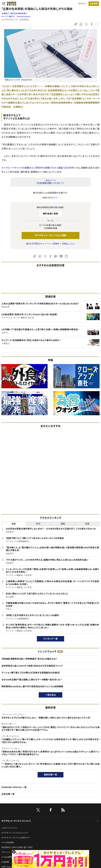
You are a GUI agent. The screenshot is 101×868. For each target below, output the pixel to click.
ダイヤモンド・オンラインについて (16, 821)
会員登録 (94, 4)
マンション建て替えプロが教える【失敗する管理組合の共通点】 (31, 673)
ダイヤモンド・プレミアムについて (15, 833)
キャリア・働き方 (8, 16)
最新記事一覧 (51, 775)
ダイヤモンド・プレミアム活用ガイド (16, 838)
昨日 (38, 524)
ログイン (82, 4)
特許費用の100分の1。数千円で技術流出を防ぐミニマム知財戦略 (32, 686)
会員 (87, 524)
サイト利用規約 (8, 843)
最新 (14, 524)
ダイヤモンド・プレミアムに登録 (50, 235)
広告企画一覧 (8, 794)
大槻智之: (14, 13)
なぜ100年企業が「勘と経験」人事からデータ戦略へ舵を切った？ (32, 680)
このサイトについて (9, 828)
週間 (63, 524)
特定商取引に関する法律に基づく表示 (17, 847)
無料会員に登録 (50, 214)
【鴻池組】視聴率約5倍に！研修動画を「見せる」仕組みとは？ (29, 659)
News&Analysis (24, 16)
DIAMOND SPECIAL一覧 (14, 787)
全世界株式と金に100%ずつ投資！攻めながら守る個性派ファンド (32, 666)
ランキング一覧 (50, 639)
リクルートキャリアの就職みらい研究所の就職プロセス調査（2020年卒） (39, 168)
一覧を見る (50, 695)
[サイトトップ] (11, 4)
